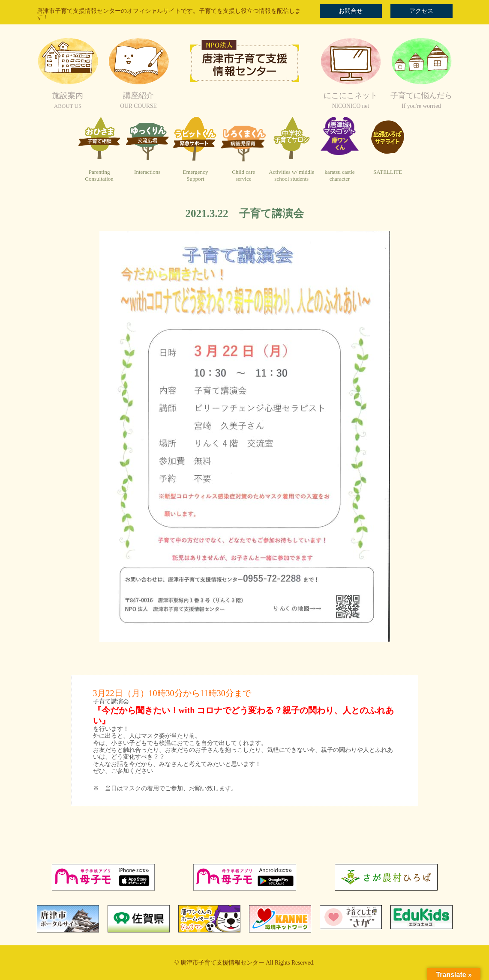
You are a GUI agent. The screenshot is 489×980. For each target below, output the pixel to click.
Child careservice (243, 175)
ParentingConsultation (99, 175)
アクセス (421, 11)
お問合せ (351, 11)
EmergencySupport (195, 175)
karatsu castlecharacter (339, 175)
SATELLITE (388, 172)
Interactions (147, 172)
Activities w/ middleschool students (291, 175)
